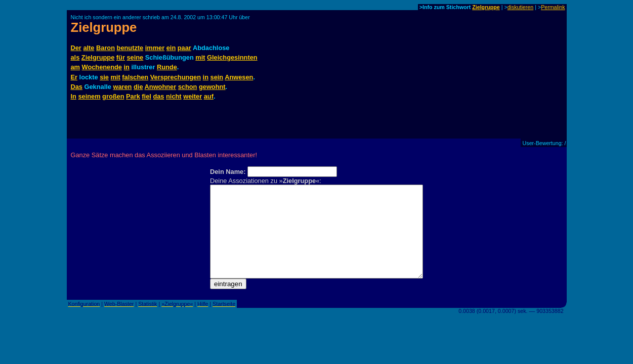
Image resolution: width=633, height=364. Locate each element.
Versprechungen (176, 77)
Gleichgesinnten (232, 57)
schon (188, 87)
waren (122, 87)
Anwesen (239, 77)
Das (77, 87)
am (76, 67)
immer (155, 48)
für (121, 57)
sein (217, 77)
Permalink (553, 7)
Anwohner (161, 87)
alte (89, 48)
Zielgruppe (486, 7)
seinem (89, 96)
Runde (167, 67)
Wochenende (102, 67)
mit (200, 57)
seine (135, 57)
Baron (105, 48)
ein (171, 48)
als (75, 57)
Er (74, 77)
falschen (135, 77)
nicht (174, 96)
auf (209, 96)
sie (104, 77)
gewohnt (212, 87)
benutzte (130, 48)
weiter (193, 96)
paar (184, 48)
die (138, 87)
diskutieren (521, 7)
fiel (146, 96)
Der (76, 48)
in (127, 67)
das (158, 96)
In (74, 96)
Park (133, 96)
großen (113, 96)
